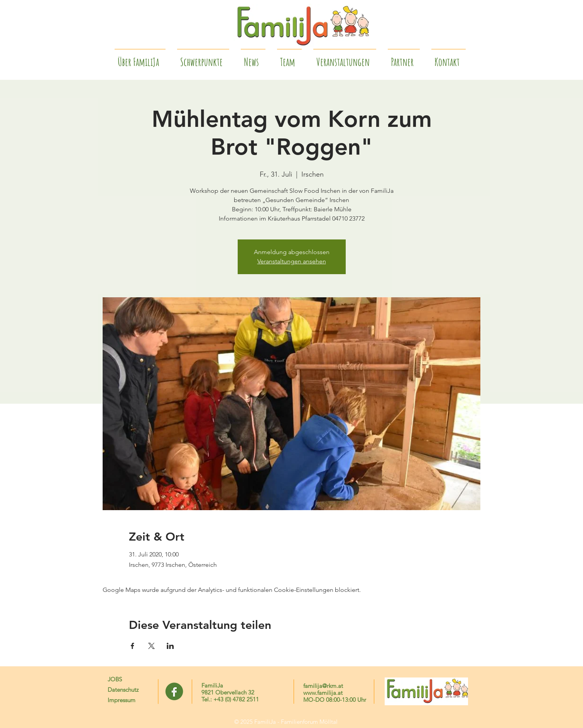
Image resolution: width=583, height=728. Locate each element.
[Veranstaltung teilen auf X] (151, 646)
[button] (404, 59)
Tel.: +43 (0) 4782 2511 (230, 699)
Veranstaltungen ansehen (292, 261)
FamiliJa (212, 685)
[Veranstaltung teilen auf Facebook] (133, 646)
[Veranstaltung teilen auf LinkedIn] (170, 646)
